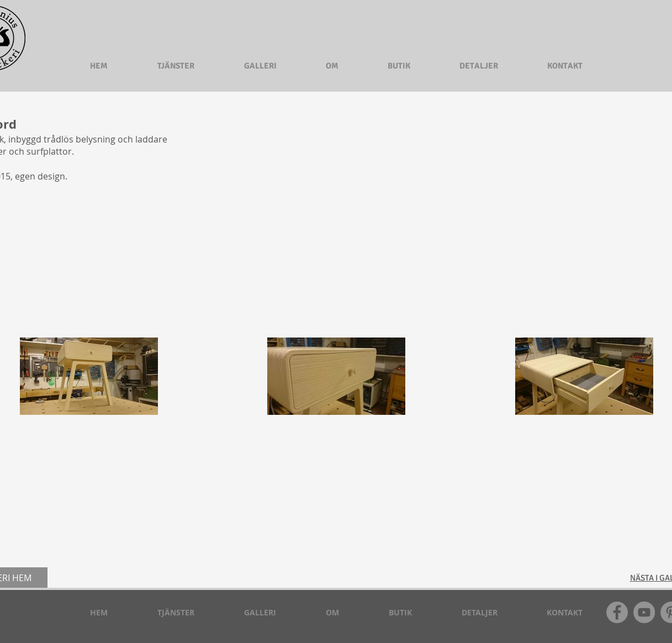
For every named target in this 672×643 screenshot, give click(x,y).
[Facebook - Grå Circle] (617, 612)
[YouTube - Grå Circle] (644, 612)
